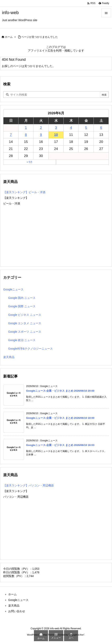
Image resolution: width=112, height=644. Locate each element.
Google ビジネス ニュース (25, 315)
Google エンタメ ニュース (25, 323)
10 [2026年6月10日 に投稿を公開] (56, 135)
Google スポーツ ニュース (25, 332)
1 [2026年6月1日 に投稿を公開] (26, 128)
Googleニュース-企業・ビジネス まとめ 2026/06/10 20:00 (60, 391)
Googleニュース (13, 289)
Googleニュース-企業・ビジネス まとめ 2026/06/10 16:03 (60, 445)
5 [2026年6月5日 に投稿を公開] (86, 128)
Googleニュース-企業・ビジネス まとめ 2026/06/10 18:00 (60, 418)
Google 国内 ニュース (22, 298)
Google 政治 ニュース (22, 340)
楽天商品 (9, 357)
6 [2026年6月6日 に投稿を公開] (101, 128)
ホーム (9, 37)
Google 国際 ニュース (22, 306)
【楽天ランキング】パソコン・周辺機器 (29, 485)
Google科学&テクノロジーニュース (30, 349)
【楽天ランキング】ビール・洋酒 (24, 192)
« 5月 (30, 162)
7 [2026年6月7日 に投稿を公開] (11, 135)
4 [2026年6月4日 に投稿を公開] (71, 128)
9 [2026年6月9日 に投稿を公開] (41, 135)
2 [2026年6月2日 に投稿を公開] (41, 128)
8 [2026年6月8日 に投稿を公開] (26, 135)
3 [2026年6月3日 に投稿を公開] (56, 128)
